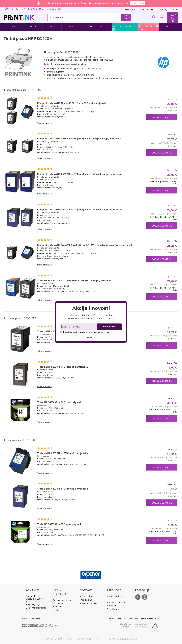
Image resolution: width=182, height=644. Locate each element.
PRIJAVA (160, 17)
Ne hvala (91, 338)
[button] (91, 308)
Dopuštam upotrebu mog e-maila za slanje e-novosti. (85, 332)
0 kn (173, 21)
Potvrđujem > (110, 327)
